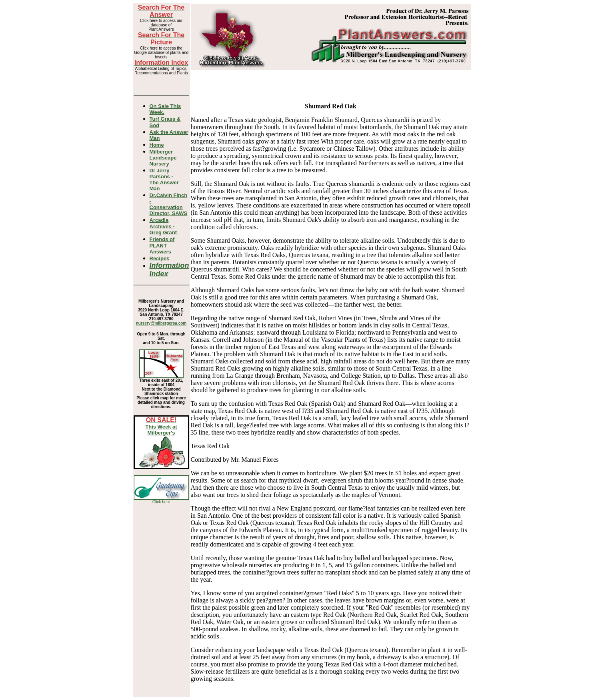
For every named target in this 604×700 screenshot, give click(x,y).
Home (157, 145)
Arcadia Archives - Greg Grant (163, 226)
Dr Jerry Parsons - (164, 179)
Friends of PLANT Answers (162, 245)
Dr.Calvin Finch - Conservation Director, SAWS (169, 204)
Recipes (160, 258)
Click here (161, 502)
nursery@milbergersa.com (161, 323)
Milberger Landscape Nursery (163, 158)
